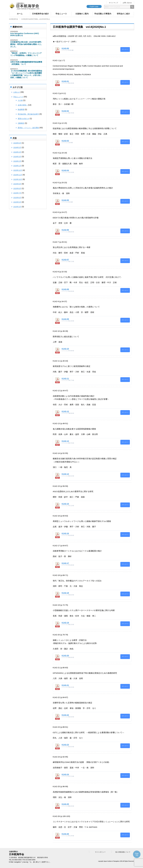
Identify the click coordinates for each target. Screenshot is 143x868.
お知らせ (17, 92)
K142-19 (65, 623)
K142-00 (65, 48)
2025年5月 (17, 202)
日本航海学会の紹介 (40, 14)
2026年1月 (17, 166)
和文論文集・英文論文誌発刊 (28, 114)
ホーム (20, 14)
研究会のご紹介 (123, 14)
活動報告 (21, 123)
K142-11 (65, 378)
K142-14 (65, 474)
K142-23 (65, 745)
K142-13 (65, 441)
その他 (20, 100)
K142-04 (65, 170)
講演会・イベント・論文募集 (28, 128)
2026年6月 (17, 143)
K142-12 (65, 411)
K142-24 (65, 774)
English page (94, 6)
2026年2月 (17, 161)
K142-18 (65, 593)
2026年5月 (17, 147)
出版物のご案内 (82, 14)
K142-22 (65, 715)
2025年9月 (17, 184)
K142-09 (65, 319)
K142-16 (65, 533)
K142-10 (65, 349)
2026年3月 (17, 157)
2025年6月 (17, 198)
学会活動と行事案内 (103, 14)
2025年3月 (17, 207)
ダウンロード (125, 49)
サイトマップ (113, 3)
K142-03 (65, 141)
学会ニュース (61, 14)
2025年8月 (17, 188)
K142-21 (65, 685)
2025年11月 (18, 175)
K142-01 (65, 81)
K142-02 (65, 111)
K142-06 (65, 230)
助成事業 (21, 109)
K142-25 (65, 804)
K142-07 (65, 260)
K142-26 (65, 834)
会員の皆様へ (23, 105)
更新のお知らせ (23, 119)
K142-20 (65, 655)
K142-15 (65, 504)
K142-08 (65, 289)
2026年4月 (17, 152)
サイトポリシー (100, 852)
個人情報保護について (123, 852)
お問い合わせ (127, 3)
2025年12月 (18, 170)
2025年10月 (18, 179)
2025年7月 (17, 193)
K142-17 (65, 563)
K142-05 (65, 200)
